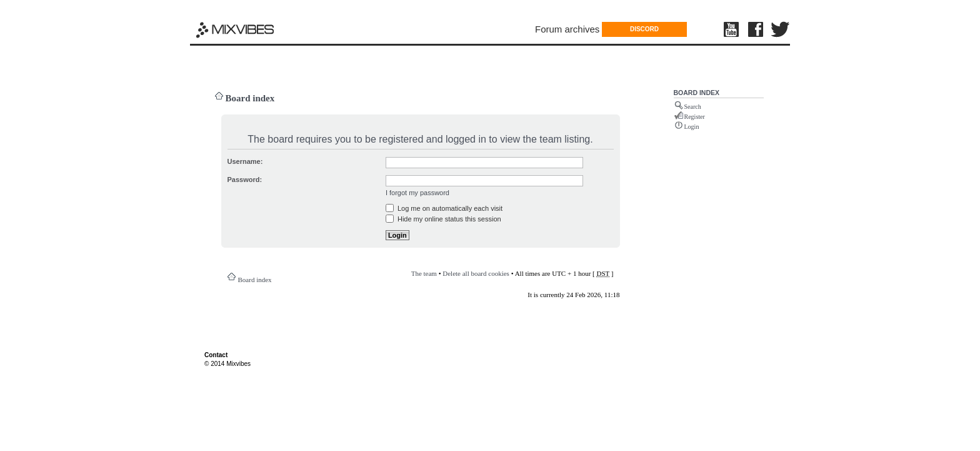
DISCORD (644, 29)
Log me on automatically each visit (444, 208)
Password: (245, 180)
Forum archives (567, 29)
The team (424, 273)
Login (692, 127)
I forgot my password (417, 193)
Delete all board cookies (476, 273)
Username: (245, 161)
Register (695, 117)
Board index (250, 98)
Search (693, 107)
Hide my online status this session (443, 219)
